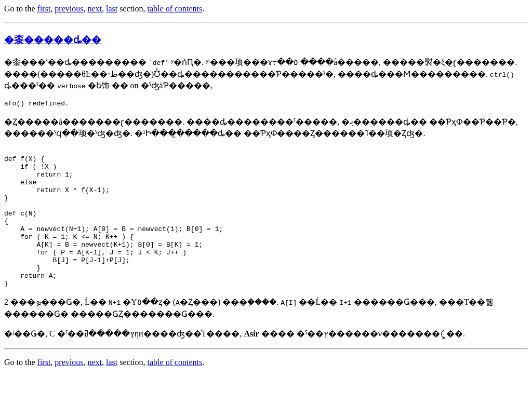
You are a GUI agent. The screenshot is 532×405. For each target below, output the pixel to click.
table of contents (175, 9)
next (95, 9)
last (112, 9)
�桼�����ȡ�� (53, 40)
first (44, 9)
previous (69, 9)
